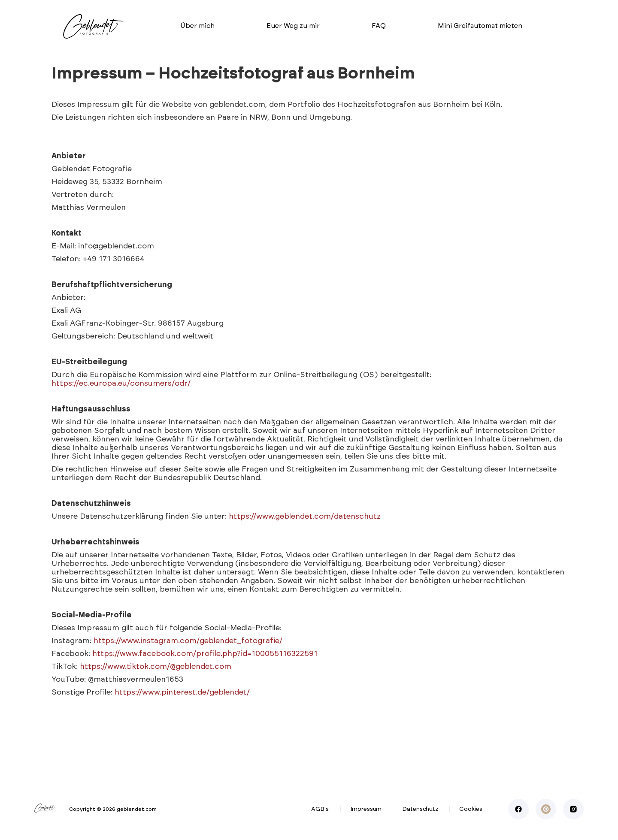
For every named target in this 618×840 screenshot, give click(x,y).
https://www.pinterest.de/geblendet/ (182, 692)
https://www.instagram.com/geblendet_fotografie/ (188, 641)
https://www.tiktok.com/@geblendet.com (156, 667)
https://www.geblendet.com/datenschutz (305, 517)
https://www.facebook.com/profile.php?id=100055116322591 (205, 654)
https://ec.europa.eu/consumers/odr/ (121, 384)
